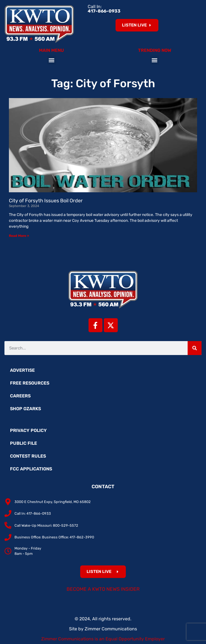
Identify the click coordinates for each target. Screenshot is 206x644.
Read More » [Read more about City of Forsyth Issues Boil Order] (19, 236)
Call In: (104, 9)
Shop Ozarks (25, 409)
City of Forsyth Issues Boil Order (46, 201)
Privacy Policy (28, 430)
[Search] (195, 348)
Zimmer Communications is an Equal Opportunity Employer (103, 639)
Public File (24, 443)
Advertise (22, 370)
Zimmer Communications (111, 629)
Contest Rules (28, 456)
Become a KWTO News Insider (103, 589)
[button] (52, 60)
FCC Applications (31, 469)
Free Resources (30, 383)
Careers (20, 396)
